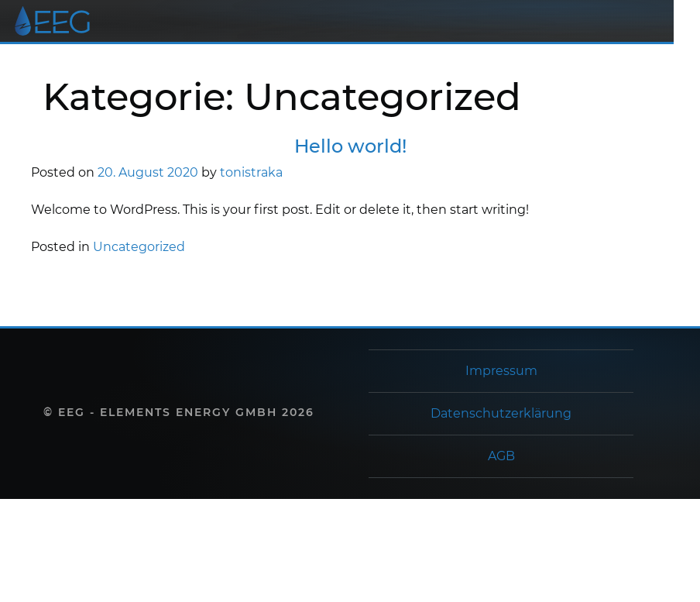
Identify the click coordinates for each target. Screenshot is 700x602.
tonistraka (251, 172)
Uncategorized (139, 247)
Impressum (501, 371)
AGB (501, 456)
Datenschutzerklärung (501, 413)
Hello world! (350, 146)
